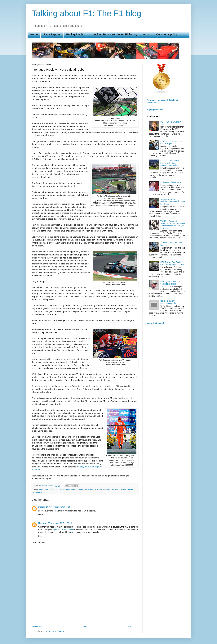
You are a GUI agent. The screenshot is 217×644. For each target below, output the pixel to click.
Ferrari (59, 489)
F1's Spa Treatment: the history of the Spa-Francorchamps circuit (171, 163)
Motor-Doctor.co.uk (155, 323)
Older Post (133, 627)
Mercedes (115, 489)
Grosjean (66, 489)
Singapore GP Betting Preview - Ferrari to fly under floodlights (173, 202)
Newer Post (37, 627)
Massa (100, 489)
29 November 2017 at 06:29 (58, 507)
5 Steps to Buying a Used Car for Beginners (171, 142)
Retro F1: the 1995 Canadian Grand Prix (169, 302)
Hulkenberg (83, 489)
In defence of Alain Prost (171, 182)
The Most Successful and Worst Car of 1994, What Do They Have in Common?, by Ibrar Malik (173, 225)
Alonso (41, 489)
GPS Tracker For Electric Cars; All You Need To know (172, 263)
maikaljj (42, 507)
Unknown (43, 523)
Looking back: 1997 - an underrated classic (171, 283)
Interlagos (92, 489)
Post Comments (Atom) (54, 631)
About (147, 34)
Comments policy (167, 34)
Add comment (39, 542)
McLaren (106, 489)
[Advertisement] (85, 615)
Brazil (47, 489)
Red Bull (130, 489)
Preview (122, 489)
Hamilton (74, 489)
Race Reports (52, 34)
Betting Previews (77, 34)
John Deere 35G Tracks (63, 530)
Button (53, 489)
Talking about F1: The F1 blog (87, 13)
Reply (41, 515)
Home (34, 34)
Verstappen (37, 492)
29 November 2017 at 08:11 (60, 523)
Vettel (45, 492)
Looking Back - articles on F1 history (115, 34)
